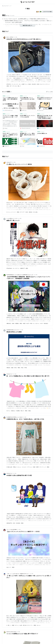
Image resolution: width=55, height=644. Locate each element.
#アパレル (30, 467)
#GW (14, 523)
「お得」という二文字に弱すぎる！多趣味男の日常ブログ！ (18, 574)
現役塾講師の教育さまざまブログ (13, 330)
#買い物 (25, 625)
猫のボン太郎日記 (10, 37)
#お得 (21, 625)
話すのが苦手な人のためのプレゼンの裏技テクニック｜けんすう (45, 98)
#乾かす (22, 411)
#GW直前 (18, 523)
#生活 (27, 212)
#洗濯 (34, 467)
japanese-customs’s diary (11, 632)
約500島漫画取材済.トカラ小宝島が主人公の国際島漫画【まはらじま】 (20, 275)
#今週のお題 (9, 467)
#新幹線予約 (9, 523)
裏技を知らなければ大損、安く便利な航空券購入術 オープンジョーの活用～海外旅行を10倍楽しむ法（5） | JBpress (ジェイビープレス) (45, 117)
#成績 (12, 368)
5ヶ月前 (15, 374)
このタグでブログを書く (47, 12)
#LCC (41, 323)
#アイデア (22, 212)
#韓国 (24, 323)
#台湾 (27, 323)
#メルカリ (24, 467)
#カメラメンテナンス (45, 84)
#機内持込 (9, 323)
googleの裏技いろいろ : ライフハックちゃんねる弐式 (27, 116)
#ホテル (8, 411)
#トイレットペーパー (11, 212)
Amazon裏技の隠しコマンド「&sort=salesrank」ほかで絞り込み (27, 99)
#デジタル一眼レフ (17, 86)
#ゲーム (17, 625)
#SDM (38, 84)
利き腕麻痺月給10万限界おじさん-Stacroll (14, 417)
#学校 (26, 368)
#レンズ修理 (22, 84)
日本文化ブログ (9, 374)
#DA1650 (34, 84)
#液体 (13, 323)
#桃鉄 (13, 625)
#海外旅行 (46, 323)
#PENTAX (9, 84)
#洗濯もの (13, 411)
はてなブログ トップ (7, 6)
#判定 (22, 368)
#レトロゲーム (16, 268)
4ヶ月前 (16, 37)
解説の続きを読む (27, 25)
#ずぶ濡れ (35, 212)
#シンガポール (36, 323)
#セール (39, 625)
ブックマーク (6, 96)
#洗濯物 (18, 411)
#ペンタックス (15, 84)
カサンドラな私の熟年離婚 (12, 530)
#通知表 (8, 368)
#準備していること (17, 467)
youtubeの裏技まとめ (42, 133)
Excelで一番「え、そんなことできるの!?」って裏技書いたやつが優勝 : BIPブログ (10, 135)
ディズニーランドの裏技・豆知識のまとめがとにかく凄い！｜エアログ (10, 117)
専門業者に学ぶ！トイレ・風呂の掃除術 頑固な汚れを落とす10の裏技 (27, 135)
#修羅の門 (22, 268)
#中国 (31, 323)
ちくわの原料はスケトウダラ (12, 218)
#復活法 (31, 212)
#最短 (29, 411)
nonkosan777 (9, 162)
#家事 (37, 467)
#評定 (15, 368)
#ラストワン (30, 625)
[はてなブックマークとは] (11, 92)
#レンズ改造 (28, 84)
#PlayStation (9, 268)
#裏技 (8, 86)
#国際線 (17, 323)
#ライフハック (43, 467)
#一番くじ (9, 625)
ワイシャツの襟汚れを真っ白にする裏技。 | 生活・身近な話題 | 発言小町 (10, 99)
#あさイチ (9, 567)
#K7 (11, 86)
